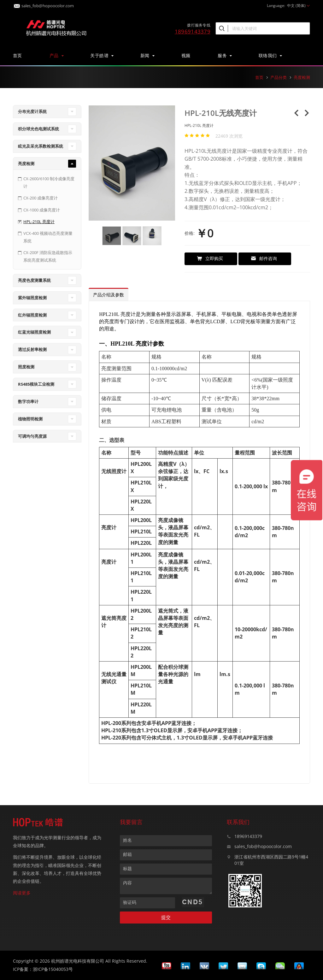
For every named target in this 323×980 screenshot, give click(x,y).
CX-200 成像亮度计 (41, 198)
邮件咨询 (264, 258)
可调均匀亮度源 (32, 436)
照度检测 (26, 367)
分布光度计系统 (32, 111)
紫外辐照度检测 (32, 298)
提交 (166, 917)
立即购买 (210, 258)
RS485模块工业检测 (36, 384)
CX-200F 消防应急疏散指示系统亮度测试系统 (48, 256)
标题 (127, 868)
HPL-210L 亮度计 (39, 222)
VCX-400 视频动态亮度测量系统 (48, 237)
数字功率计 (28, 401)
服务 (224, 55)
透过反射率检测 (32, 349)
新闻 (147, 55)
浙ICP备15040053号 (53, 969)
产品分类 (279, 77)
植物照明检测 (30, 419)
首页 (18, 55)
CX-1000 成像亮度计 (42, 210)
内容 (127, 883)
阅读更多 (22, 893)
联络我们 (270, 55)
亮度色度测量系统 (34, 280)
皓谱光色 (56, 27)
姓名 (127, 840)
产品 (56, 55)
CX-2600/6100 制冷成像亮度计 (49, 182)
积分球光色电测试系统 (38, 129)
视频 (186, 55)
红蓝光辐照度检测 (34, 332)
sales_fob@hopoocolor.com (44, 4)
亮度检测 (302, 77)
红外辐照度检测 (32, 315)
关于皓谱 (102, 55)
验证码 (130, 902)
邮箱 (127, 854)
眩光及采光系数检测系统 (41, 146)
